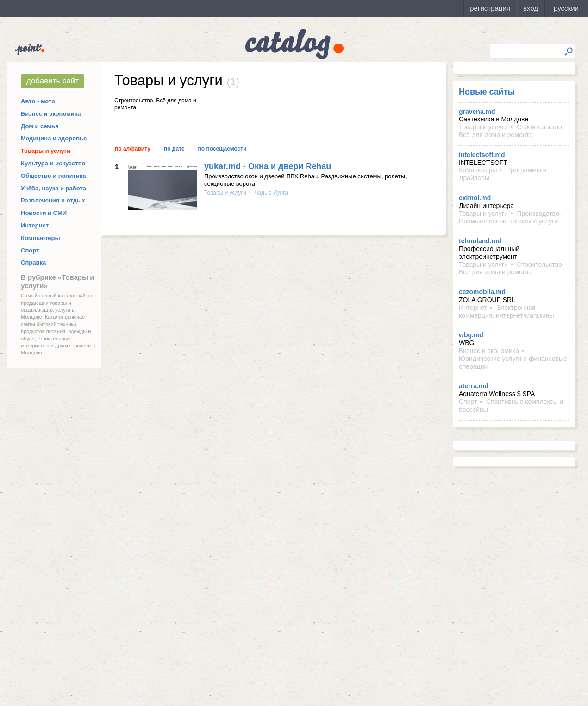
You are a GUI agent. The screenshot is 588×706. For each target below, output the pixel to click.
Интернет (35, 225)
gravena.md (477, 112)
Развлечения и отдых (53, 200)
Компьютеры (41, 238)
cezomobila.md (482, 292)
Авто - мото (38, 101)
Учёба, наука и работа (53, 188)
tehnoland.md (480, 241)
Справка (33, 262)
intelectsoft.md (482, 155)
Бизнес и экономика (51, 114)
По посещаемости (222, 149)
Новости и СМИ (44, 213)
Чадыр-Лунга (270, 193)
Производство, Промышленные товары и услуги (510, 217)
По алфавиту (133, 149)
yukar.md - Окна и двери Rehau (268, 166)
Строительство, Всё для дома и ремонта (511, 131)
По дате (174, 149)
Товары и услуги (46, 151)
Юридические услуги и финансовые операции (513, 362)
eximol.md (475, 198)
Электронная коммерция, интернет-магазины (506, 312)
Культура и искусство (53, 163)
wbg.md (471, 335)
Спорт (30, 250)
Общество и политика (53, 176)
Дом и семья (40, 126)
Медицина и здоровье (54, 138)
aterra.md (474, 386)
